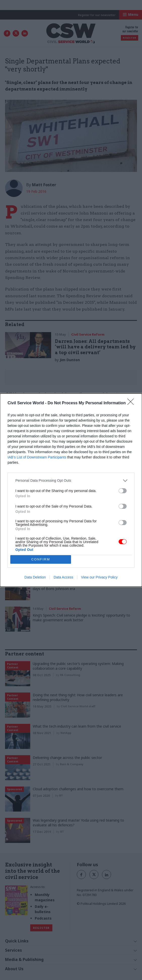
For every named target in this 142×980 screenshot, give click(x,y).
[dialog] (71, 490)
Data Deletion (35, 577)
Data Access (63, 577)
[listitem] (71, 481)
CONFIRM (41, 559)
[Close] (132, 403)
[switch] (123, 491)
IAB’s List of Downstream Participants (37, 457)
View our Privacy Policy (99, 577)
